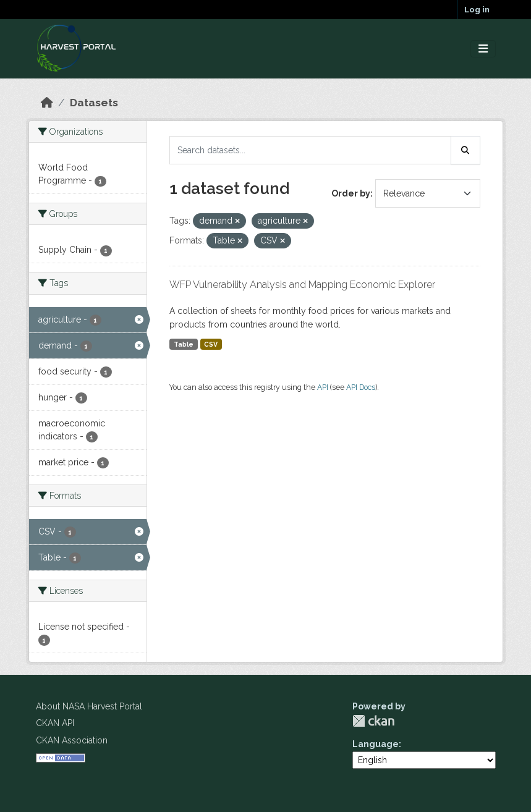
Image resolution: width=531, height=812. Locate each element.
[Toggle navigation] (483, 49)
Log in (477, 10)
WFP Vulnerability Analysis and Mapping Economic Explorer (302, 285)
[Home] (47, 103)
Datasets (94, 103)
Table (184, 344)
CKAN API (55, 723)
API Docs (361, 387)
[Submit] (465, 150)
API (323, 387)
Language (376, 744)
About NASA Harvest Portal (89, 706)
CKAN (373, 721)
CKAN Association (72, 740)
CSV (211, 344)
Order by (351, 193)
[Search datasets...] (310, 150)
